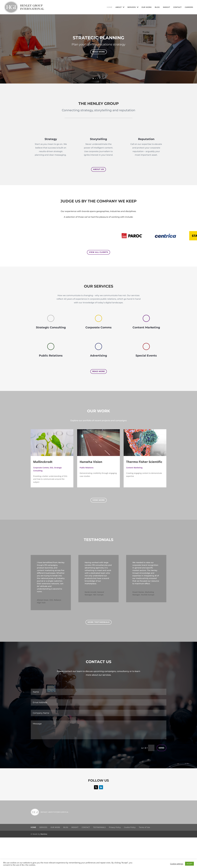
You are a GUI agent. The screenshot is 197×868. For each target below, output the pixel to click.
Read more (99, 52)
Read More (99, 371)
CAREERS (189, 7)
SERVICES (132, 7)
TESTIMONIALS (99, 827)
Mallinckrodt (43, 462)
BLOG (157, 7)
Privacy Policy (115, 827)
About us (98, 169)
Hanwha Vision (91, 462)
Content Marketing (134, 468)
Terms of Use (144, 827)
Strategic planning (98, 38)
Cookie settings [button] (177, 864)
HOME (109, 7)
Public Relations (87, 468)
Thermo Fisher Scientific (144, 462)
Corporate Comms (41, 468)
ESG (52, 468)
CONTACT (177, 7)
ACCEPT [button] (189, 864)
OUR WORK (146, 7)
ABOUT (119, 7)
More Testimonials (99, 622)
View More (99, 500)
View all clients (98, 252)
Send (162, 748)
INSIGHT (166, 7)
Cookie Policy (130, 827)
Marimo (44, 834)
